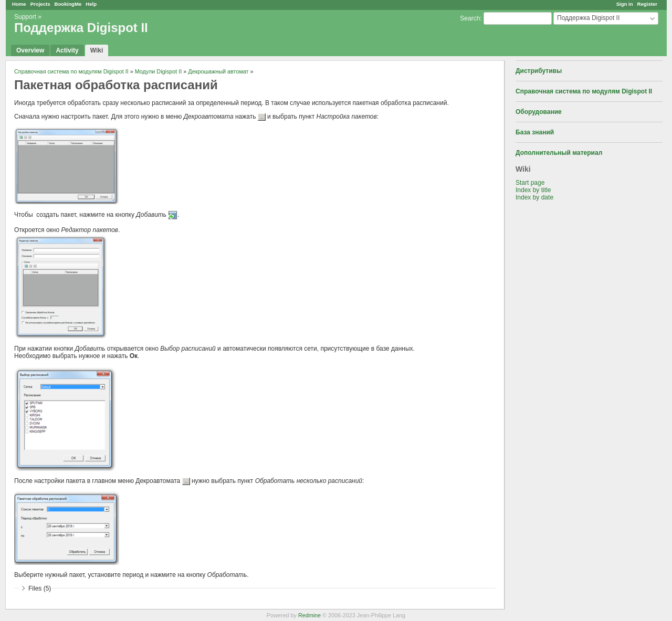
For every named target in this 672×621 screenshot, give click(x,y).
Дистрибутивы (539, 71)
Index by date (534, 197)
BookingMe (68, 4)
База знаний (535, 132)
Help (91, 4)
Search (470, 18)
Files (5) (40, 588)
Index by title (533, 190)
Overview (30, 50)
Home (19, 4)
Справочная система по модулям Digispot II (584, 91)
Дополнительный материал (559, 153)
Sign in (625, 4)
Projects (40, 4)
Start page (530, 183)
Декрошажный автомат (218, 71)
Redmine (309, 615)
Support (25, 17)
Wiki (97, 50)
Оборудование (539, 112)
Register (647, 4)
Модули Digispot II (159, 71)
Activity (67, 50)
